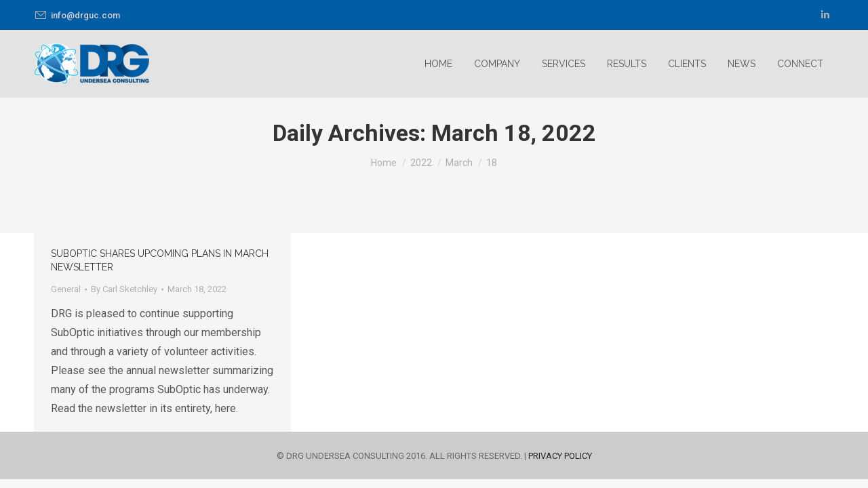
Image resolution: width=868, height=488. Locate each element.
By (124, 289)
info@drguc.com (77, 15)
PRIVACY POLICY (560, 456)
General (66, 289)
